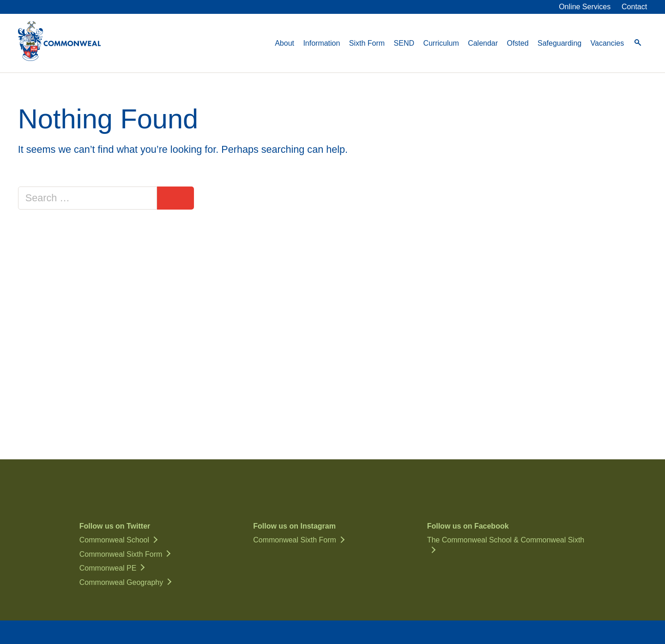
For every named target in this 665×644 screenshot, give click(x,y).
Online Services (585, 7)
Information (321, 43)
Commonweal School (114, 540)
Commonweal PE (108, 568)
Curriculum (441, 43)
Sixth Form (367, 43)
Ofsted (517, 43)
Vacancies (608, 43)
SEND (404, 43)
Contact (634, 7)
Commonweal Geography (121, 582)
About (284, 43)
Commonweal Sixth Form (121, 554)
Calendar (483, 43)
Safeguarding (559, 43)
